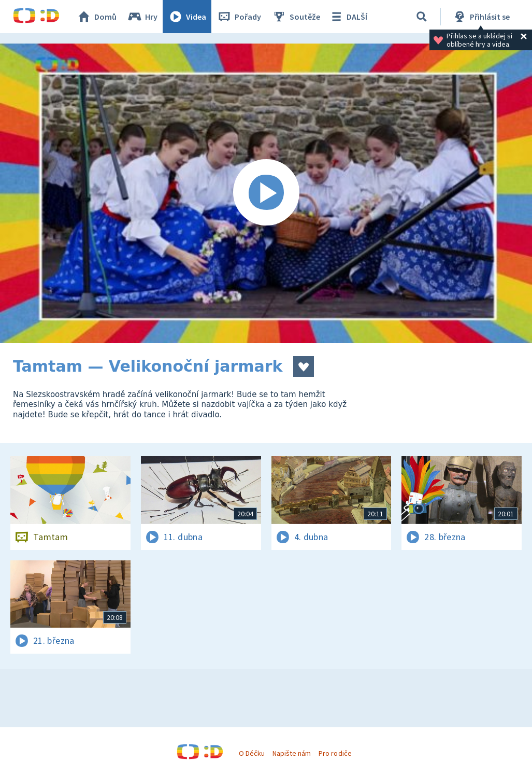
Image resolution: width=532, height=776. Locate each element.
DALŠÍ (348, 17)
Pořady (239, 17)
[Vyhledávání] (422, 17)
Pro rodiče (335, 753)
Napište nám (292, 753)
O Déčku (252, 753)
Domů (96, 17)
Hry (142, 17)
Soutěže (296, 17)
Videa (187, 17)
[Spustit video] (266, 193)
